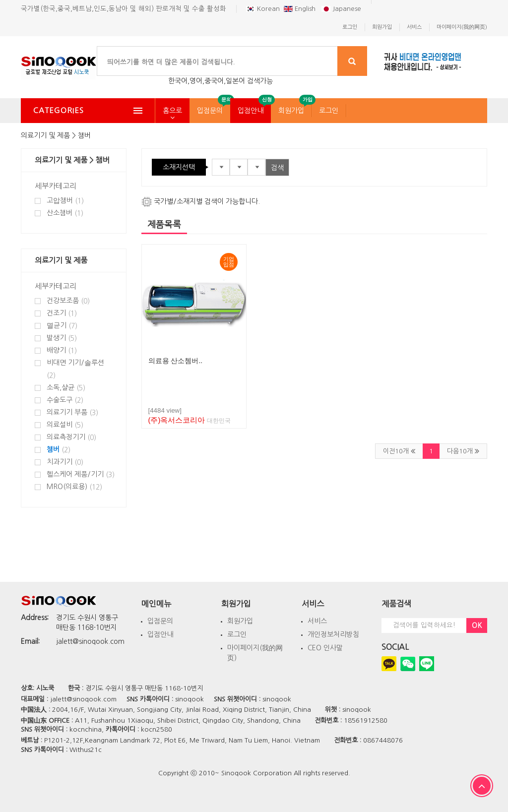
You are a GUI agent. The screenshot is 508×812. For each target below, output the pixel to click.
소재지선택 (179, 167)
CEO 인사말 (325, 648)
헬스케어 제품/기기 (81, 474)
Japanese (341, 9)
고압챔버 (65, 201)
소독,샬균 (66, 388)
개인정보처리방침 (333, 634)
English (301, 9)
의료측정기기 (71, 437)
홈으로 (172, 111)
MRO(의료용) (74, 487)
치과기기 (65, 462)
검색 (277, 168)
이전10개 (399, 451)
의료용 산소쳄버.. (176, 361)
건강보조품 (68, 301)
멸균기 (62, 326)
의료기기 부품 (72, 412)
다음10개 (463, 451)
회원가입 (291, 111)
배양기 (62, 350)
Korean (263, 9)
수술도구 (65, 400)
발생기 (62, 338)
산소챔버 (65, 213)
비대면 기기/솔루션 (75, 369)
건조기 (62, 313)
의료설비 (65, 425)
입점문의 (210, 111)
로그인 (329, 111)
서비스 (317, 621)
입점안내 (251, 111)
